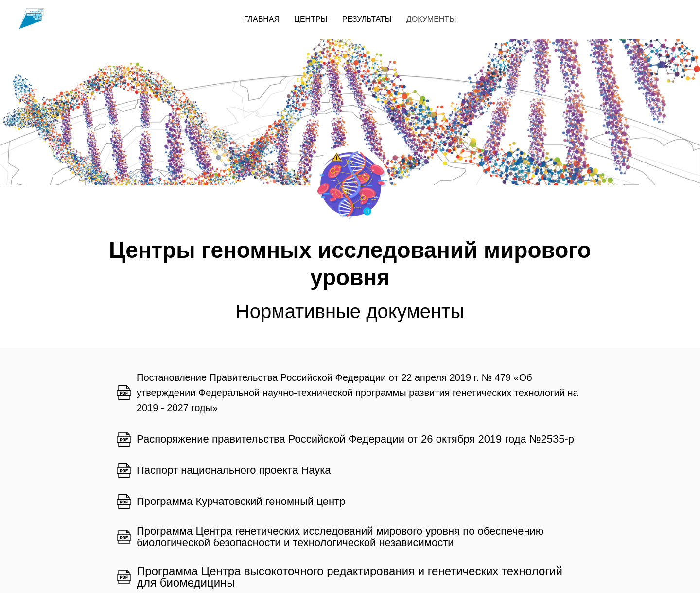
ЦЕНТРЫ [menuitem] (311, 19)
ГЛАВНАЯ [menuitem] (262, 19)
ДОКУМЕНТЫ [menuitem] (431, 19)
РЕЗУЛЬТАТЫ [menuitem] (367, 19)
